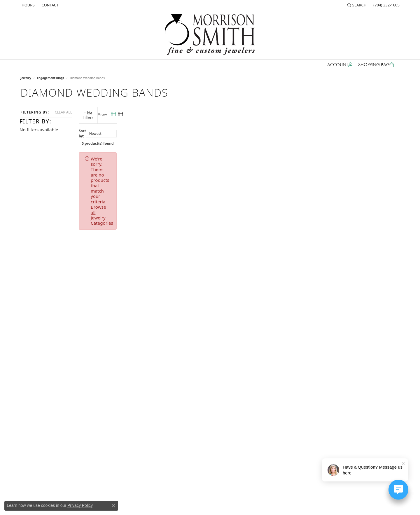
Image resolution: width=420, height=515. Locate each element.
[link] (28, 5)
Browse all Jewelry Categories (245, 154)
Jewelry (26, 78)
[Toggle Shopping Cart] (376, 65)
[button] (357, 5)
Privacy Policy (80, 505)
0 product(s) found (239, 139)
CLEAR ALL (63, 112)
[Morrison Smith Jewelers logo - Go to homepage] (210, 35)
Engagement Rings (51, 78)
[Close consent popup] (113, 506)
